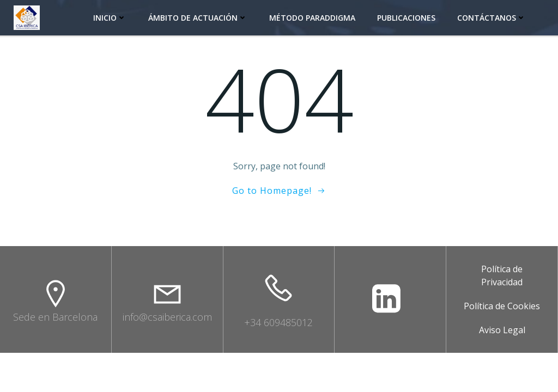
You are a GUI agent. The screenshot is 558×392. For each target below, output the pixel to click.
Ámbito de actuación (198, 18)
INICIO (110, 18)
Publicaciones (406, 18)
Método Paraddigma (312, 18)
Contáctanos (492, 18)
